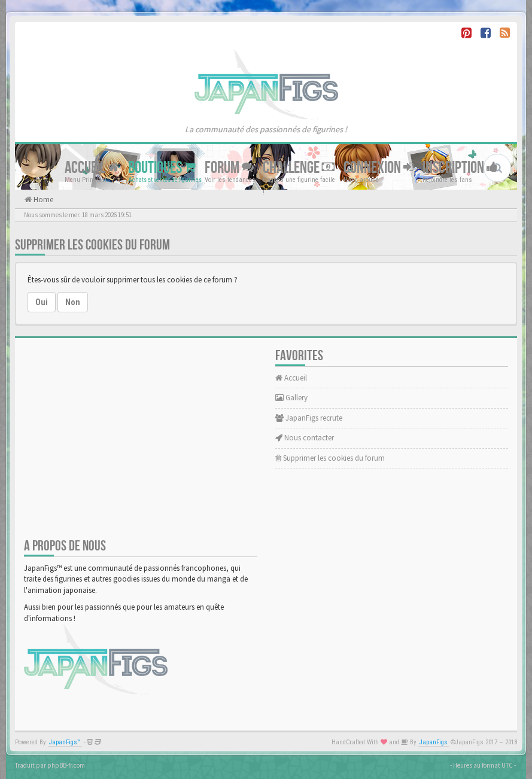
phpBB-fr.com (66, 765)
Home (42, 200)
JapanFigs (434, 742)
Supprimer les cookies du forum (330, 458)
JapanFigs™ (65, 742)
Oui (42, 302)
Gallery (291, 398)
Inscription (460, 168)
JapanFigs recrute (309, 418)
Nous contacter (305, 438)
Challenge (299, 168)
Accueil (92, 168)
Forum (229, 168)
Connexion (379, 168)
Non (73, 302)
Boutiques (162, 168)
